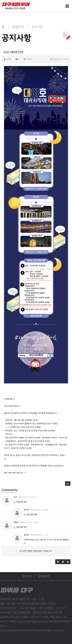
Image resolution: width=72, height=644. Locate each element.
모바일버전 (44, 576)
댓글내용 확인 (21, 502)
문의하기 (27, 576)
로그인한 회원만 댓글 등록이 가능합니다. (36, 551)
